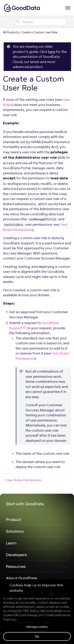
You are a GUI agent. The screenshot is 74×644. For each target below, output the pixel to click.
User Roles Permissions (22, 480)
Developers (16, 555)
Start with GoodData (25, 504)
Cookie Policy (12, 615)
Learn (11, 543)
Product (13, 519)
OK (37, 636)
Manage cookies (37, 627)
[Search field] (40, 22)
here (52, 52)
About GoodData (22, 578)
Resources (16, 566)
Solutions (15, 531)
